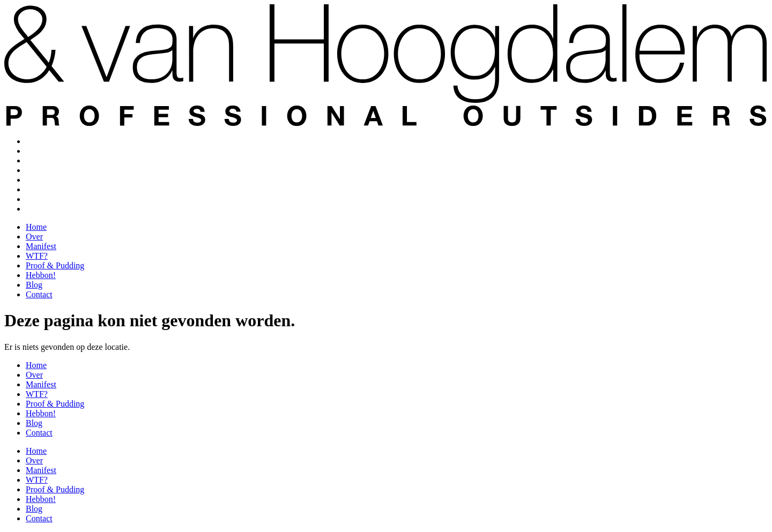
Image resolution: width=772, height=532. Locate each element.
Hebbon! (41, 189)
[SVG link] (386, 55)
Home (36, 141)
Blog (34, 199)
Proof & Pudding (55, 180)
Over (34, 151)
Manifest (41, 160)
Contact (39, 209)
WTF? (37, 170)
